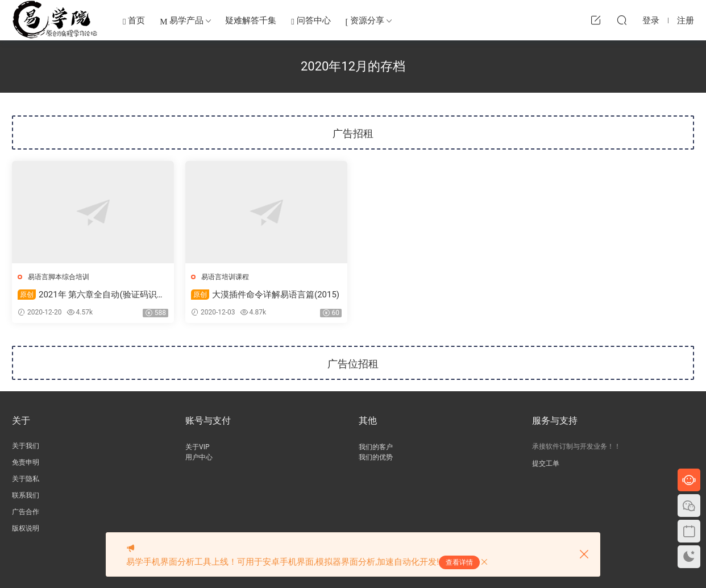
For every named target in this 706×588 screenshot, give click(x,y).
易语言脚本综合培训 (59, 277)
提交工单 (546, 463)
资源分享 (365, 21)
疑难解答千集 (251, 20)
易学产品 (182, 21)
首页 (134, 21)
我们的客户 (376, 447)
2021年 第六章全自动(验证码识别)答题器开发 (93, 295)
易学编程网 (55, 20)
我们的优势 (376, 457)
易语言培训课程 (225, 277)
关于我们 (26, 446)
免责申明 (26, 462)
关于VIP (197, 447)
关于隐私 (26, 479)
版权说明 (26, 528)
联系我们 (26, 495)
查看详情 (459, 562)
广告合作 (26, 512)
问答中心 (311, 21)
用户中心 (199, 457)
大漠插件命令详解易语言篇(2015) (265, 295)
